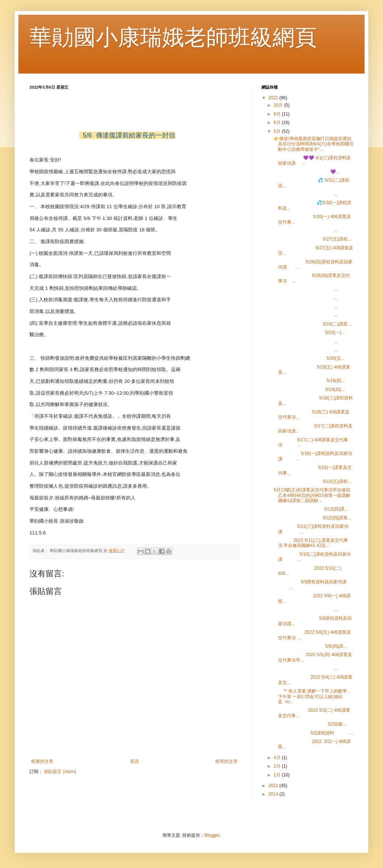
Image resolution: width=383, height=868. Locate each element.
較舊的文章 (226, 761)
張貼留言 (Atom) (60, 772)
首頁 (134, 761)
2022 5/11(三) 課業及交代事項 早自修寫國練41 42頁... (310, 543)
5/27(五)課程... (312, 239)
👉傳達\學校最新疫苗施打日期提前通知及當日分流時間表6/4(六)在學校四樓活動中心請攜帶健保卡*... (313, 144)
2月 (278, 766)
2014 (274, 794)
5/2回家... (310, 724)
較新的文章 (42, 761)
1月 (278, 775)
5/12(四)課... (310, 509)
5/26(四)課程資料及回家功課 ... (312, 264)
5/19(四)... (309, 389)
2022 (274, 98)
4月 (278, 758)
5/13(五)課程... (312, 481)
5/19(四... (309, 381)
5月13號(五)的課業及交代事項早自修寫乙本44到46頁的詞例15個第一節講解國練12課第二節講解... (311, 495)
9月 (278, 114)
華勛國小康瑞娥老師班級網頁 (173, 37)
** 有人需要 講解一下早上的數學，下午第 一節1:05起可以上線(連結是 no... (312, 696)
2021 (274, 786)
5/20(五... (309, 358)
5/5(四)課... (310, 646)
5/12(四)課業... (312, 518)
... (305, 194)
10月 (279, 105)
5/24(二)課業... (312, 324)
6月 (278, 122)
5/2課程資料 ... (313, 733)
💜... (306, 172)
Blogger (212, 835)
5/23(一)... (309, 332)
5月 (278, 131)
